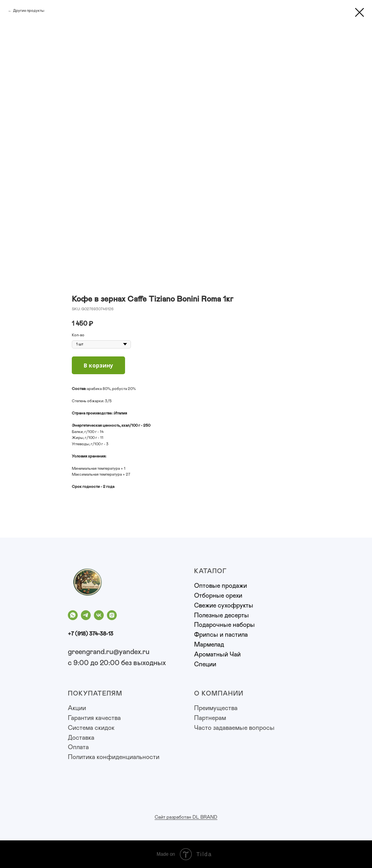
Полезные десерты (222, 615)
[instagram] (112, 615)
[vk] (99, 615)
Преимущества (216, 708)
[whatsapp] (73, 615)
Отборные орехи (218, 596)
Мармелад (209, 645)
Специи (205, 664)
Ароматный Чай (217, 654)
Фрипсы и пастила (221, 635)
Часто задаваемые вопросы (234, 728)
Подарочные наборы (224, 625)
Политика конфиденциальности (114, 757)
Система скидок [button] (91, 728)
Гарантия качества (94, 718)
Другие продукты (29, 11)
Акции (77, 708)
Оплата (78, 747)
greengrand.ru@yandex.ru (109, 652)
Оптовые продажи (221, 586)
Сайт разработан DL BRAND (186, 817)
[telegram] (86, 615)
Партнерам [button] (210, 718)
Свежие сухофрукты (224, 606)
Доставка (81, 738)
